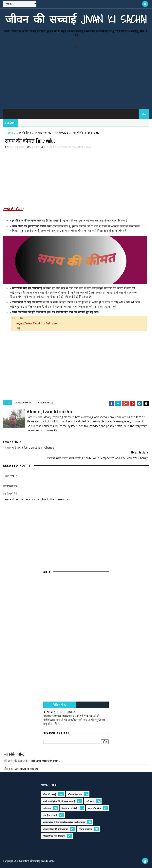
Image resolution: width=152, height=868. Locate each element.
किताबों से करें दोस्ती (69, 809)
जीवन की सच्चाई (49, 795)
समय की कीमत (24, 132)
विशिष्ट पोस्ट (60, 705)
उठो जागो (90, 802)
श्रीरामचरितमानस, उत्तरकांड (59, 712)
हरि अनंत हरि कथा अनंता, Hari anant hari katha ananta (32, 761)
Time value (62, 132)
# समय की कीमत (22, 403)
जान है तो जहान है (50, 815)
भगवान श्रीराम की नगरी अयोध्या (55, 829)
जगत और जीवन (95, 809)
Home (9, 132)
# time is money (44, 403)
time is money (43, 132)
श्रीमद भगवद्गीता (85, 829)
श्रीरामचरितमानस (75, 795)
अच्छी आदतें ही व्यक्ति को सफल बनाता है (59, 802)
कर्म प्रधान (47, 809)
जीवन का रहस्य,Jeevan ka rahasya (21, 769)
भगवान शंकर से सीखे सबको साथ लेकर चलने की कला (64, 822)
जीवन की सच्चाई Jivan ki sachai (76, 19)
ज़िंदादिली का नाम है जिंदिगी (54, 836)
